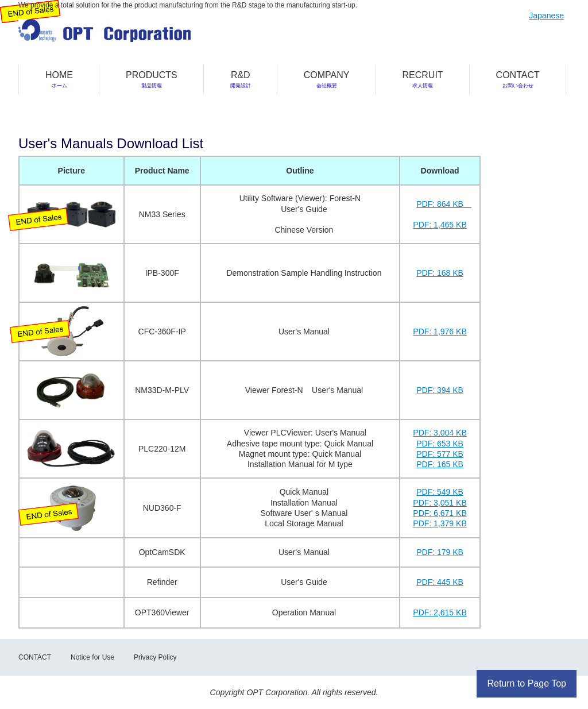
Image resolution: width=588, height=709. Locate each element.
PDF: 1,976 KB (440, 332)
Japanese (546, 16)
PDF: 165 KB (440, 464)
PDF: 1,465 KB (440, 225)
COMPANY (327, 79)
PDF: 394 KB (440, 390)
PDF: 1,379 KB (440, 523)
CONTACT (518, 79)
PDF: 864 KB (440, 204)
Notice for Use (92, 657)
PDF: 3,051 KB (440, 503)
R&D (241, 79)
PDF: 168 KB (440, 273)
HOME (59, 79)
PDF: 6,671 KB (440, 513)
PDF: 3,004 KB (440, 433)
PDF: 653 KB (440, 444)
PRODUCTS (152, 79)
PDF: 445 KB (440, 582)
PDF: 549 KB (440, 492)
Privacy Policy (155, 657)
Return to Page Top (527, 683)
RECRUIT (423, 79)
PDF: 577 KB (440, 454)
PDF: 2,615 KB (440, 612)
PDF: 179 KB (440, 552)
